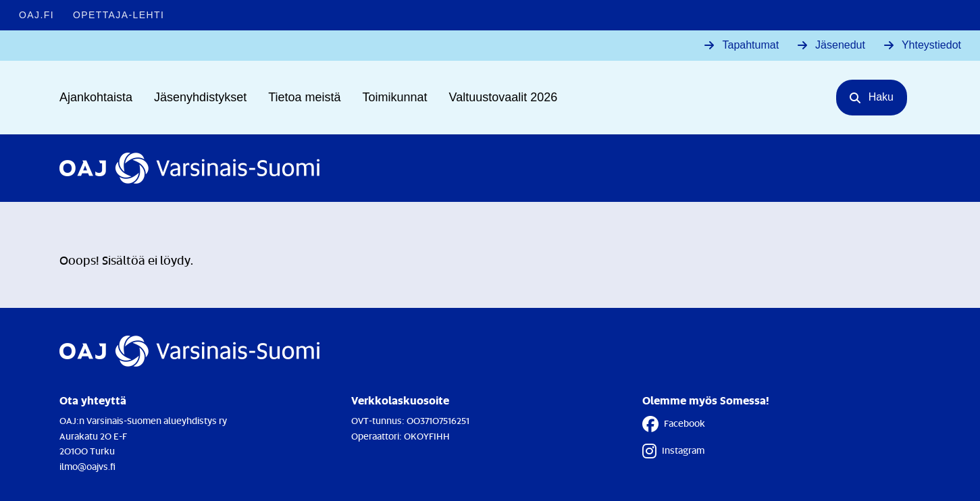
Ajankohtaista (96, 97)
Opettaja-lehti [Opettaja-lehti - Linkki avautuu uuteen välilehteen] (119, 15)
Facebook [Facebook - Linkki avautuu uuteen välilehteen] (674, 424)
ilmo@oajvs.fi (87, 466)
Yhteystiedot (931, 45)
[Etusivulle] (189, 168)
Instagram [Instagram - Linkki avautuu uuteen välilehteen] (673, 451)
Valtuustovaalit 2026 (504, 97)
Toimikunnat (395, 97)
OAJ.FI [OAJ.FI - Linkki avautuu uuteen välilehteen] (36, 15)
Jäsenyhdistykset (200, 97)
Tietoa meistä (304, 97)
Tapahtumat (750, 45)
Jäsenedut (840, 45)
